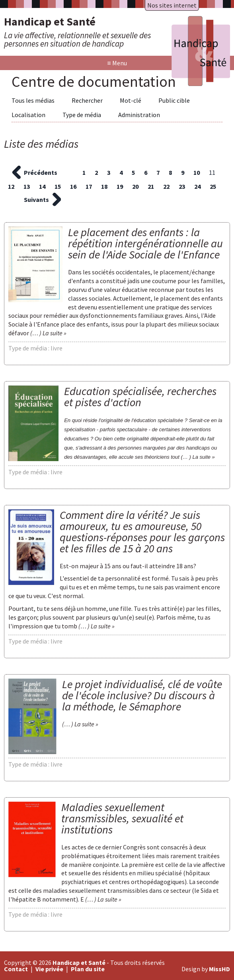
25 (213, 186)
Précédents (41, 172)
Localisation (28, 115)
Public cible (174, 100)
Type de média (82, 115)
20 (135, 186)
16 (73, 186)
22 (166, 186)
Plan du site (88, 969)
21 (151, 186)
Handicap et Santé (79, 962)
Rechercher (87, 100)
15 (58, 186)
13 (27, 186)
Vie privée (49, 969)
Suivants (36, 200)
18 (104, 186)
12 (11, 186)
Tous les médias (33, 100)
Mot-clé (131, 100)
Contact (16, 969)
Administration (139, 115)
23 (182, 186)
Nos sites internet (172, 5)
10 (197, 172)
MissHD (219, 969)
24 (197, 186)
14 (42, 186)
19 (120, 186)
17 (89, 186)
